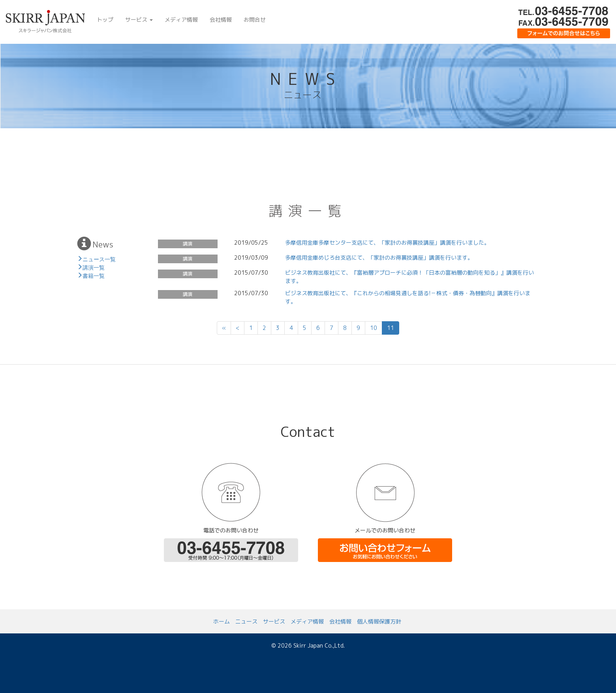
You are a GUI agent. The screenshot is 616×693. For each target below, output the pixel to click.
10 (374, 328)
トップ (105, 20)
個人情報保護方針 (379, 621)
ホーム (222, 621)
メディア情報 (181, 20)
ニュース (246, 621)
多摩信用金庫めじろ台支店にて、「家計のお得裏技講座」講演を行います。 (379, 258)
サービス (139, 20)
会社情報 (221, 20)
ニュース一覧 (99, 258)
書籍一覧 (94, 275)
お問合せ (255, 20)
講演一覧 (94, 267)
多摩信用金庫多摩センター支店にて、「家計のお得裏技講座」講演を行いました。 (387, 243)
